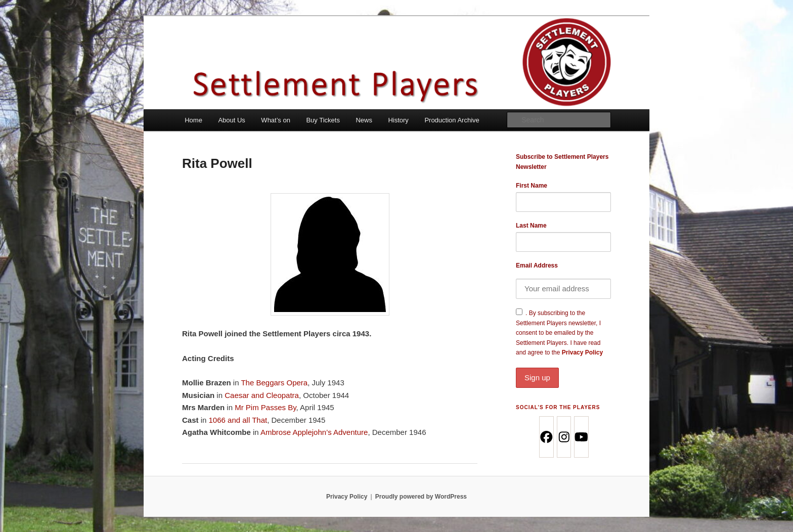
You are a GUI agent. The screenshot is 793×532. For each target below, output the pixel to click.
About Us (231, 120)
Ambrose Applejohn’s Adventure (314, 432)
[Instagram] (564, 437)
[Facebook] (546, 437)
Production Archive (452, 120)
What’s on (276, 120)
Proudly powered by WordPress (421, 497)
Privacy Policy (563, 368)
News (364, 120)
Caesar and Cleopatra (262, 395)
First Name (532, 186)
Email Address (537, 265)
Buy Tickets (323, 120)
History (398, 120)
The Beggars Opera (274, 383)
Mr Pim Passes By (265, 407)
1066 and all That (238, 420)
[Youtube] (581, 437)
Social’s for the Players (558, 407)
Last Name (531, 226)
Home (193, 120)
